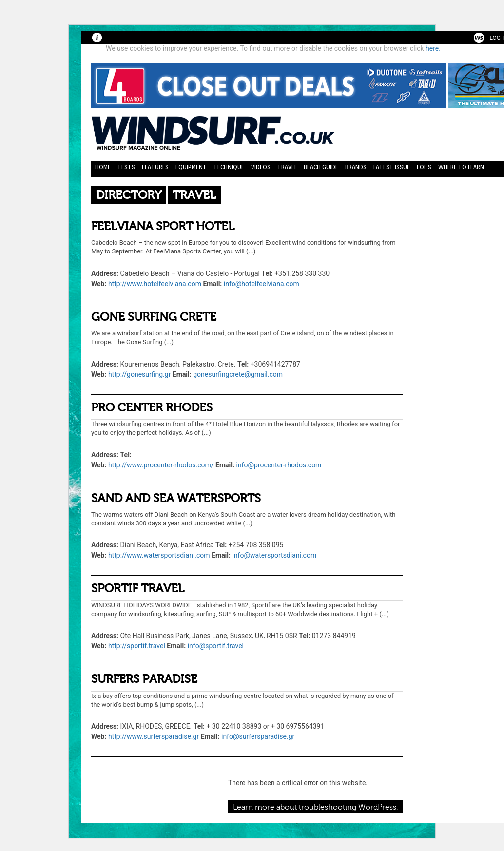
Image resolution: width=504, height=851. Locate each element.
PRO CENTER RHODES (152, 408)
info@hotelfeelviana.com (262, 284)
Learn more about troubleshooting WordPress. (315, 807)
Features (155, 167)
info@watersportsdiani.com (274, 555)
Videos (261, 167)
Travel (287, 167)
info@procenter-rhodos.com (279, 465)
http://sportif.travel (137, 646)
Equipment (191, 167)
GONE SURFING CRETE (154, 317)
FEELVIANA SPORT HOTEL (163, 226)
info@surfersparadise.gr (258, 736)
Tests (126, 167)
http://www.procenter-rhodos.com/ (161, 465)
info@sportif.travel (216, 646)
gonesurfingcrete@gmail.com (238, 374)
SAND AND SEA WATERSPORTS (176, 498)
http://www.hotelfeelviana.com (155, 284)
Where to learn (461, 167)
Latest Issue (392, 167)
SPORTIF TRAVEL (138, 589)
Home (103, 167)
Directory (129, 195)
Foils (424, 167)
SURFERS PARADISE (144, 679)
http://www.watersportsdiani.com (159, 555)
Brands (356, 167)
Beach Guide (321, 167)
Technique (229, 167)
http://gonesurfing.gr (139, 374)
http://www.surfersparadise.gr (154, 736)
